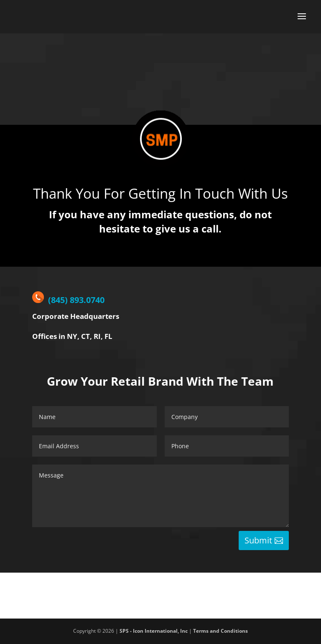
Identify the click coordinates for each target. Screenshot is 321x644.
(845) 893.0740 (68, 300)
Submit (258, 540)
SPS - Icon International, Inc (154, 631)
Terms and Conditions (220, 631)
